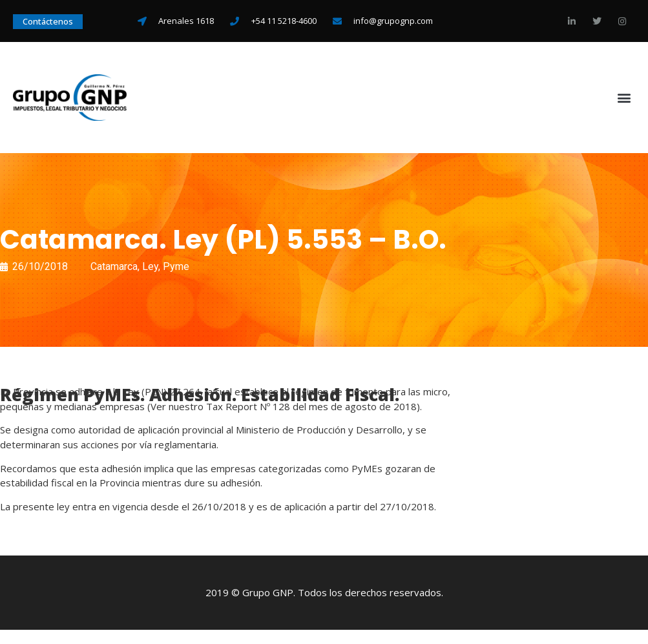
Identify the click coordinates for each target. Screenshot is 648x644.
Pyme (176, 266)
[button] (624, 98)
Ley (150, 266)
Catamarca (114, 266)
